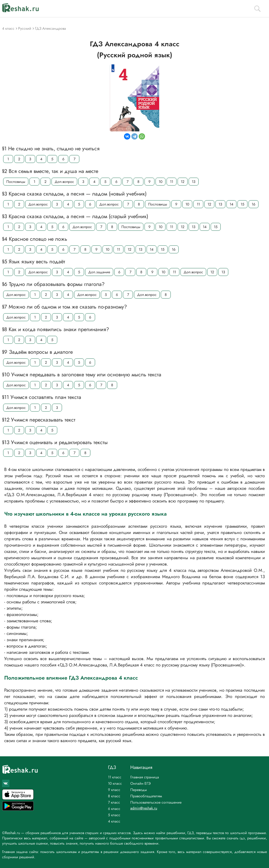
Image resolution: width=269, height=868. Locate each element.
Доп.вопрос (64, 182)
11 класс (115, 777)
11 (172, 182)
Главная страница (145, 777)
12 (183, 182)
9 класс (114, 790)
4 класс (114, 821)
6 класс (114, 809)
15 (242, 204)
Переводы (139, 790)
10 (161, 182)
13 (194, 182)
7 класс (114, 802)
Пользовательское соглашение (156, 802)
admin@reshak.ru (144, 808)
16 (254, 204)
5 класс (114, 815)
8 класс (114, 796)
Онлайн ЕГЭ (141, 783)
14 (231, 204)
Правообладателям (146, 796)
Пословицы (16, 182)
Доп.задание (99, 272)
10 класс (115, 783)
